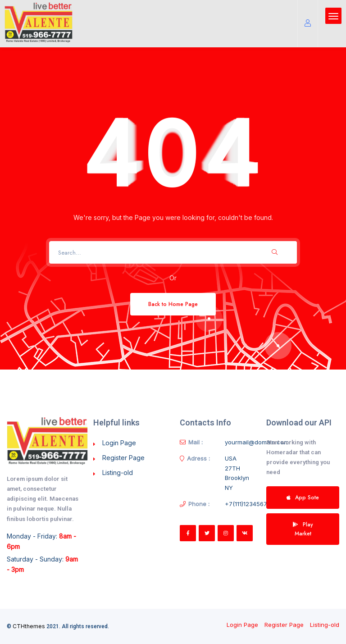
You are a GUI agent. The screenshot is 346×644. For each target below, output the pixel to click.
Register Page (123, 458)
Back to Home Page (173, 304)
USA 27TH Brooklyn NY (237, 473)
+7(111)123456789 (250, 504)
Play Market (303, 529)
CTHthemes (29, 626)
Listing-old (118, 473)
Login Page (119, 443)
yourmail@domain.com (257, 442)
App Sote (303, 497)
